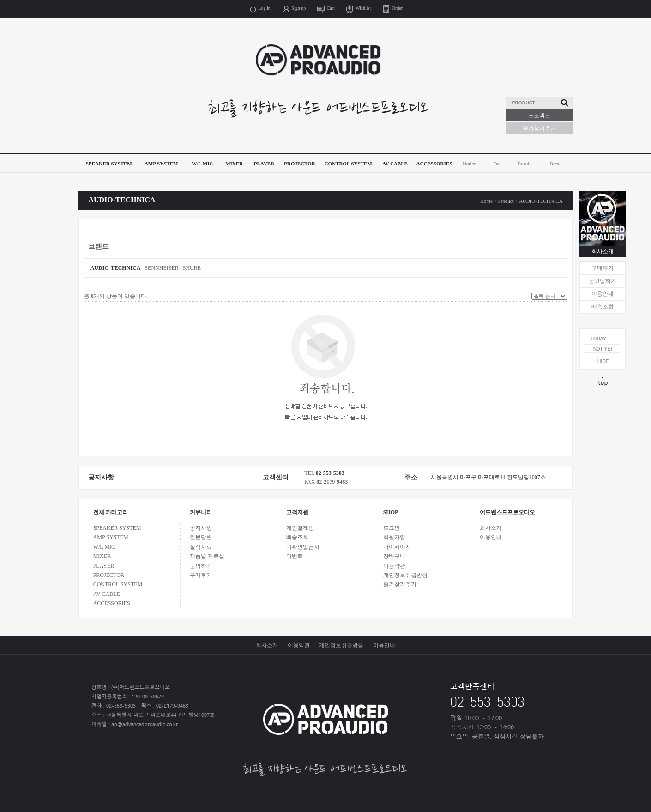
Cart (326, 8)
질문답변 (201, 537)
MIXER (234, 164)
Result (524, 164)
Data (554, 164)
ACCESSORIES (434, 164)
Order (392, 8)
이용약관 (394, 566)
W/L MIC (202, 164)
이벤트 (295, 556)
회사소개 (603, 251)
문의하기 (201, 566)
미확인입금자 (303, 547)
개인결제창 (300, 528)
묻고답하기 (603, 281)
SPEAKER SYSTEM (109, 164)
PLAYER (264, 164)
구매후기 (603, 268)
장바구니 (394, 556)
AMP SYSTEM (161, 164)
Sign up (294, 8)
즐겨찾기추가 (539, 128)
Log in (259, 8)
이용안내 (603, 294)
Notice (469, 164)
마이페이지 (397, 547)
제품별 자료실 (207, 556)
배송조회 (603, 307)
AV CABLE (395, 164)
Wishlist (358, 8)
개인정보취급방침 (405, 575)
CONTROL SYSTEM (348, 164)
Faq (497, 164)
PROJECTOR (300, 164)
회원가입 (394, 537)
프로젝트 (539, 115)
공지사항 (201, 528)
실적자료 (201, 547)
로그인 (392, 528)
